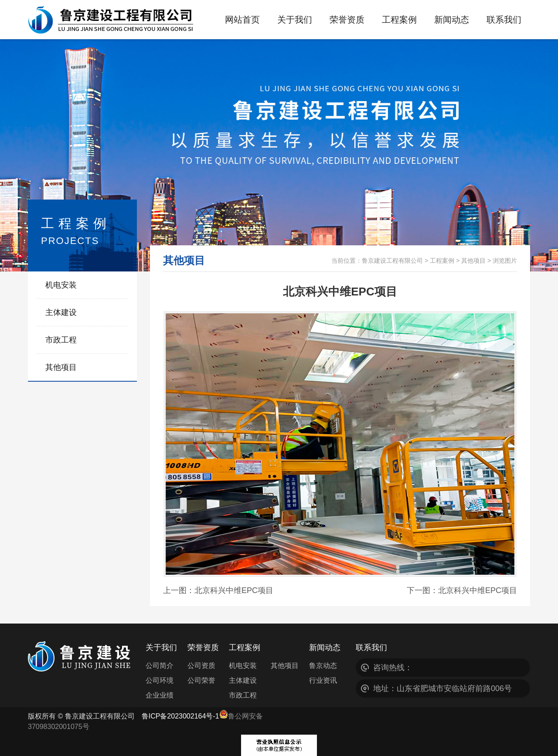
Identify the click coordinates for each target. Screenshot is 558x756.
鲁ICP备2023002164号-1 (180, 716)
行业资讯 (323, 680)
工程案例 (442, 261)
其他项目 (61, 367)
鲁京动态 (323, 666)
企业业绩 (160, 695)
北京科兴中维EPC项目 (234, 590)
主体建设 (61, 312)
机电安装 (61, 285)
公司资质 (201, 666)
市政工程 (61, 340)
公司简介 (160, 666)
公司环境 (160, 680)
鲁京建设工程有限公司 (392, 261)
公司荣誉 (201, 680)
